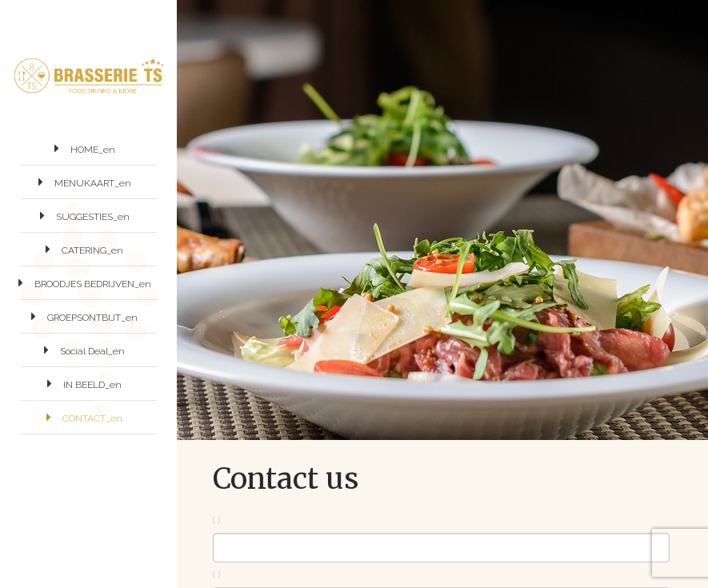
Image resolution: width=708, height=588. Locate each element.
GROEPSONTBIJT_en (92, 318)
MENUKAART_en (93, 183)
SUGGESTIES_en (93, 217)
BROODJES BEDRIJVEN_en (93, 284)
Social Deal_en (92, 351)
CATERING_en (92, 250)
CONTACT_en (92, 418)
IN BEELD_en (92, 385)
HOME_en (93, 150)
